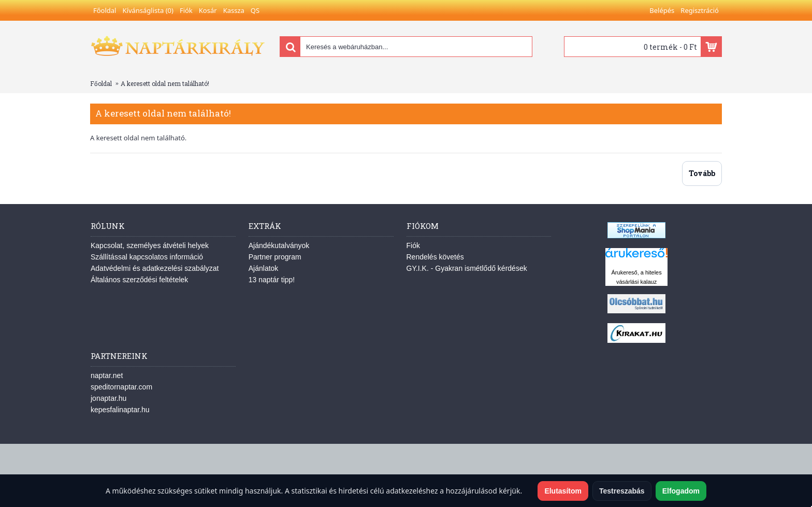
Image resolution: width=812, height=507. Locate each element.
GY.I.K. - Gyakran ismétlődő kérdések (467, 268)
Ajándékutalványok (279, 245)
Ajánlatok (264, 268)
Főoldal (101, 83)
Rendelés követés (435, 257)
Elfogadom (681, 491)
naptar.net (107, 375)
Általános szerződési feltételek (139, 280)
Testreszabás (622, 491)
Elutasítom (563, 491)
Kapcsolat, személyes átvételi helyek (150, 245)
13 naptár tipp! (272, 280)
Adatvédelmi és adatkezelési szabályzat (155, 268)
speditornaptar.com (121, 387)
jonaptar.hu (108, 398)
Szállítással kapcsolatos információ (147, 257)
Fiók (413, 245)
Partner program (275, 257)
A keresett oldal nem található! (165, 83)
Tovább (702, 173)
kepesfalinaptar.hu (120, 410)
